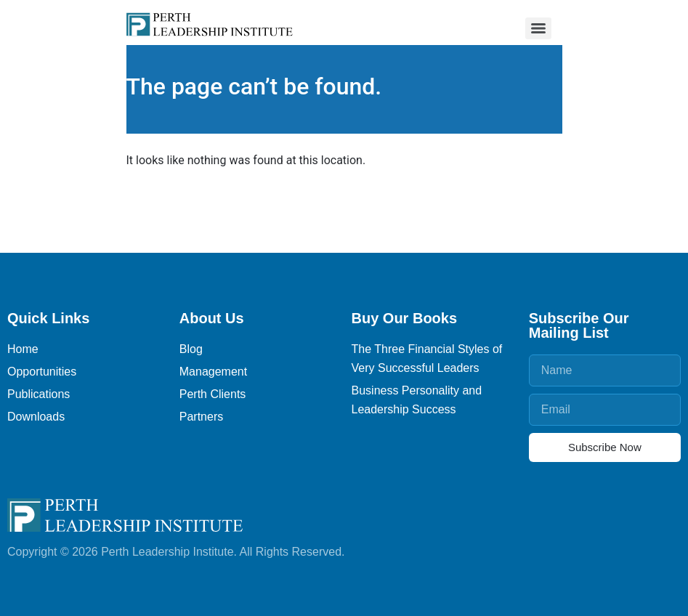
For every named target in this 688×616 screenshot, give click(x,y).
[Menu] (538, 28)
